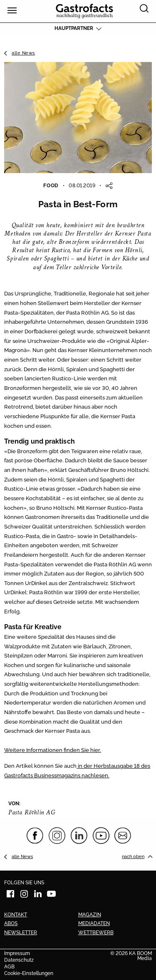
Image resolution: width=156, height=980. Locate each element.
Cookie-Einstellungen (29, 974)
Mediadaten (94, 923)
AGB (9, 967)
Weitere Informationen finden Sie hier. (53, 750)
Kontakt (16, 915)
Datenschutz (19, 960)
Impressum (17, 954)
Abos (11, 923)
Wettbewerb (96, 933)
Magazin (90, 915)
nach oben (133, 856)
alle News (23, 53)
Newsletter (21, 933)
